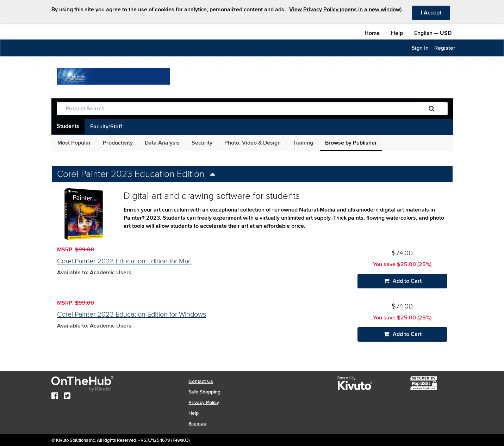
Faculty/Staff (106, 127)
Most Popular (74, 143)
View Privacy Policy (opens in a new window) (345, 10)
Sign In (420, 48)
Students (68, 126)
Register (445, 48)
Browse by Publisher (351, 143)
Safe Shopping (204, 392)
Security (202, 143)
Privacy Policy (204, 402)
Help (397, 33)
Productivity (118, 143)
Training (303, 143)
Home (372, 33)
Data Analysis (162, 143)
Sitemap (197, 424)
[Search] (432, 109)
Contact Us (201, 381)
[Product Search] (236, 109)
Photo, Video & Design (253, 143)
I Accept (435, 12)
